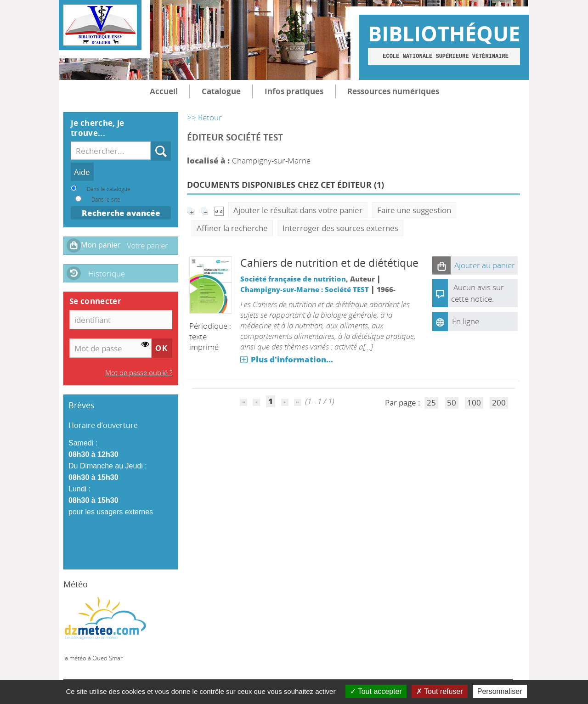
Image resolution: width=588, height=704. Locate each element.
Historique (107, 273)
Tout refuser (440, 691)
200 (499, 403)
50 (452, 403)
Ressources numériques (393, 91)
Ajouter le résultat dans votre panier (298, 210)
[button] (441, 265)
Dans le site (106, 199)
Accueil (164, 91)
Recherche (151, 142)
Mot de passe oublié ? (139, 372)
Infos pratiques (294, 91)
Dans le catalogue (109, 189)
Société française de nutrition (293, 279)
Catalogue (221, 91)
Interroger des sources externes (340, 228)
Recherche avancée (121, 213)
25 (431, 403)
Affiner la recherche (232, 228)
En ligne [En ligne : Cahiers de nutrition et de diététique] (466, 321)
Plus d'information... (292, 359)
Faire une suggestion (414, 210)
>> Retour (204, 117)
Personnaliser (500, 691)
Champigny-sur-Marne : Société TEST (305, 289)
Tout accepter (376, 691)
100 (474, 403)
